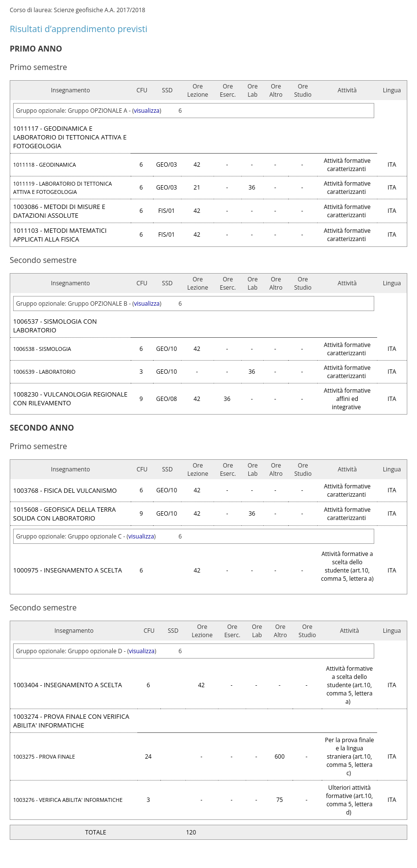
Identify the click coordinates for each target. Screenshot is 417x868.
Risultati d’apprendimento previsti (78, 29)
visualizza (147, 111)
